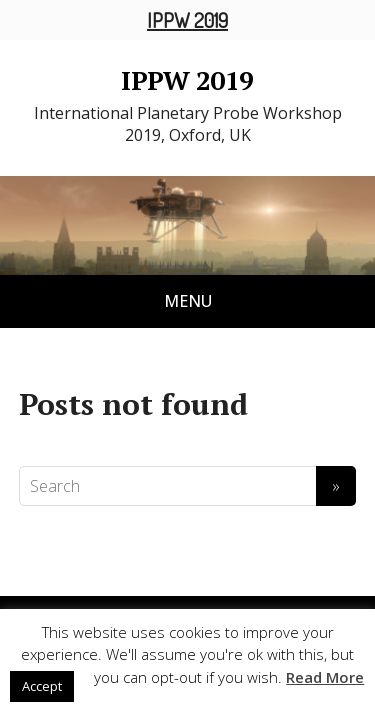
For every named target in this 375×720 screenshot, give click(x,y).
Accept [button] (42, 686)
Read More (325, 677)
